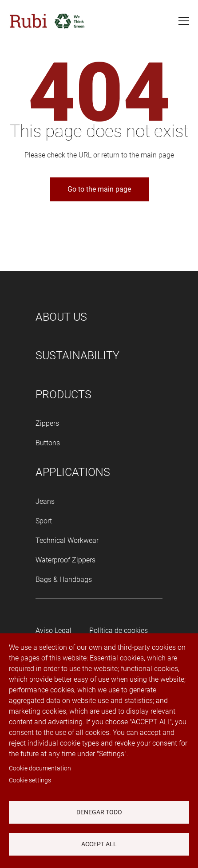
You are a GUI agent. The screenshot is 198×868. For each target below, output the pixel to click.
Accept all (99, 844)
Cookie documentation (40, 768)
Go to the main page (99, 189)
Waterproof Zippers (65, 560)
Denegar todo (99, 812)
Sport (44, 521)
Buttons (48, 443)
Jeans (45, 501)
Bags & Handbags (64, 579)
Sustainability (77, 355)
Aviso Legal (53, 630)
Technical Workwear (67, 540)
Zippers (47, 423)
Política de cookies (119, 630)
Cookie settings (30, 780)
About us (61, 317)
